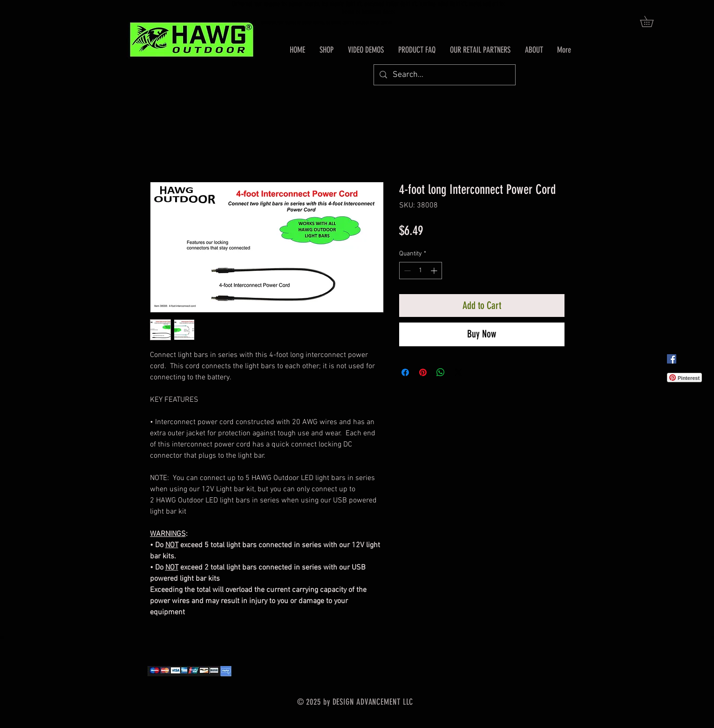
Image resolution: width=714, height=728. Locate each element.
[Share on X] (458, 372)
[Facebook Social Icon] (672, 359)
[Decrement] (406, 271)
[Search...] (444, 75)
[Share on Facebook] (405, 372)
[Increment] (435, 271)
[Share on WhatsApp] (441, 372)
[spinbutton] (421, 271)
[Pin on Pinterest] (423, 372)
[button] (652, 21)
